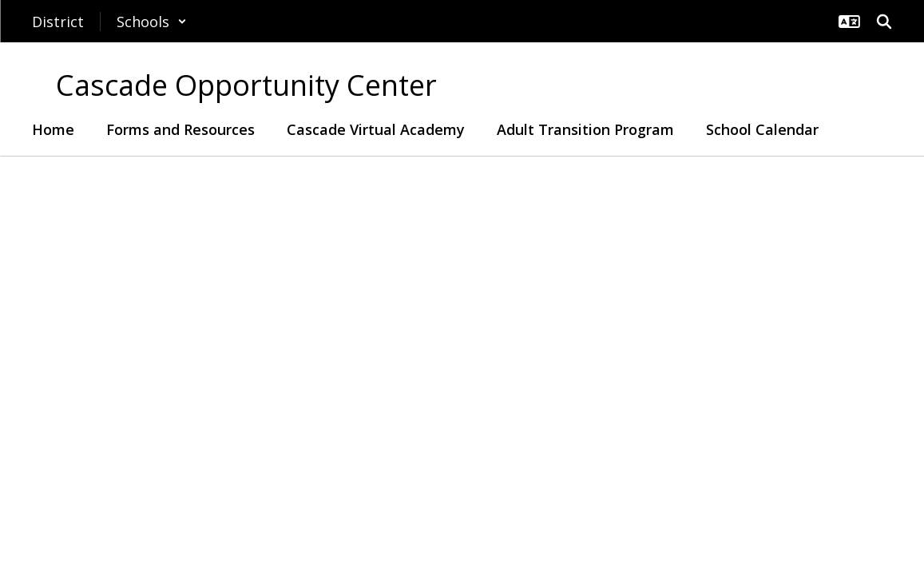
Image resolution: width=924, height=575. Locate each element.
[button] (152, 22)
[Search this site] (884, 22)
